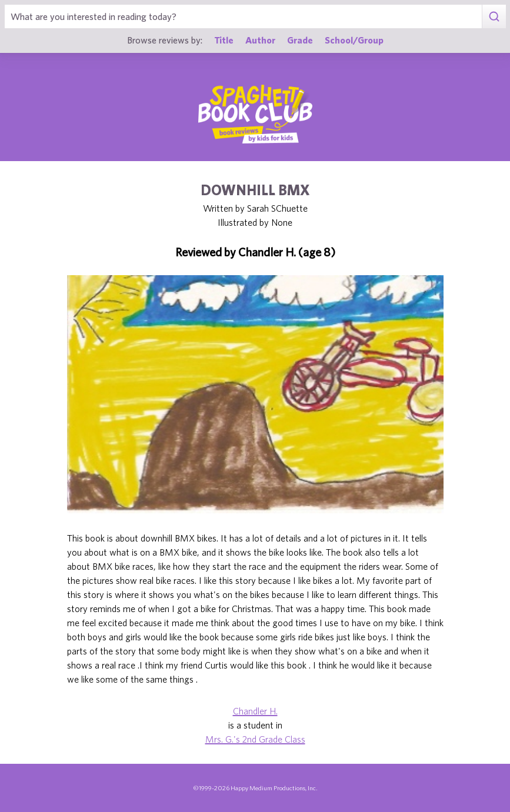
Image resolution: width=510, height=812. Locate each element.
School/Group (354, 40)
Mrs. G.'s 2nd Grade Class (255, 739)
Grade (300, 40)
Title (224, 40)
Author (260, 40)
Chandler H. (255, 711)
